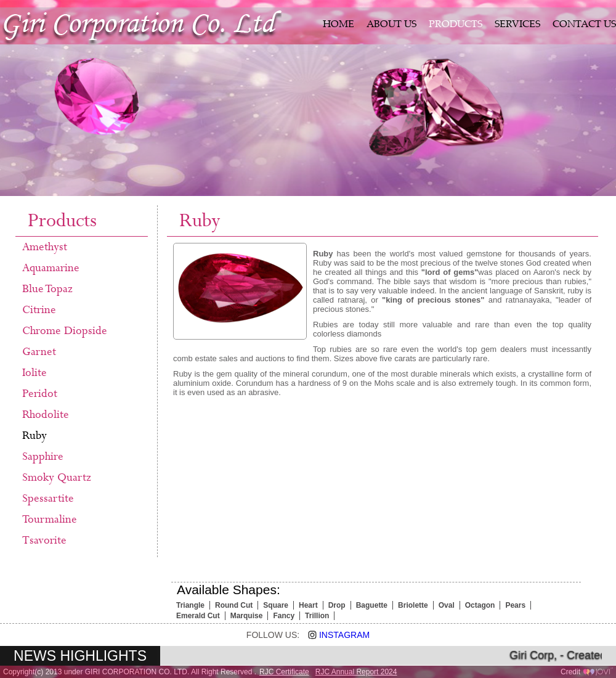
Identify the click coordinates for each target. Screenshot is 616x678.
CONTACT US (584, 25)
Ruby (34, 436)
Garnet (39, 352)
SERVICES (517, 25)
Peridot (40, 394)
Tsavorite (44, 541)
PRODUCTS (456, 25)
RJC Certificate (284, 672)
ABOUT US (391, 25)
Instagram (334, 635)
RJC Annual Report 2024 (356, 672)
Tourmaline (50, 520)
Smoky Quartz (57, 478)
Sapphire (43, 457)
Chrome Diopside (65, 331)
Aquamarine (51, 268)
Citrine (39, 310)
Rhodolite (46, 415)
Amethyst (45, 247)
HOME (338, 25)
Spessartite (48, 499)
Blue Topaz (47, 289)
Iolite (34, 373)
